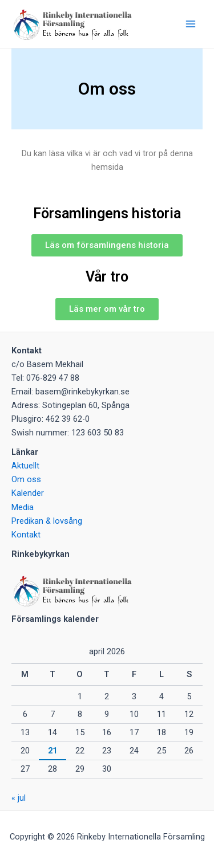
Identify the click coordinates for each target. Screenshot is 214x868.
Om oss (26, 479)
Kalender (28, 493)
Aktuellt (25, 466)
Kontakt (26, 535)
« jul (19, 798)
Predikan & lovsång (47, 521)
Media (23, 507)
